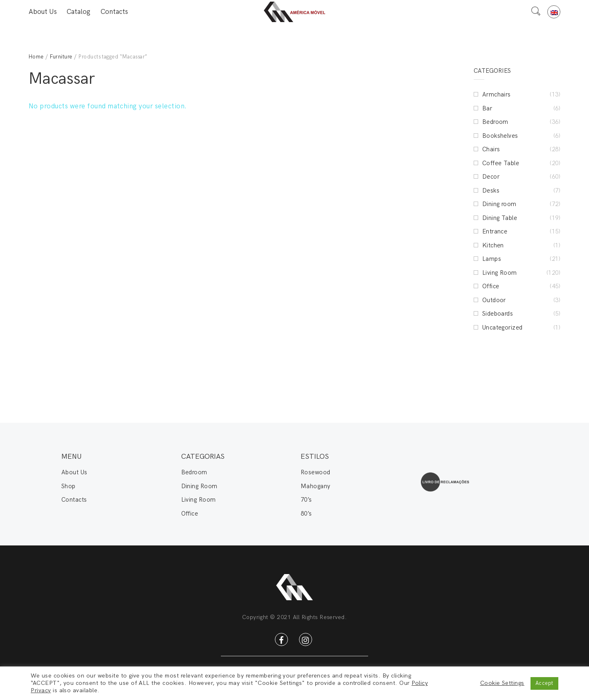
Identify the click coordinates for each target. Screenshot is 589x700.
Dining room (499, 204)
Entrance (495, 231)
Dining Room (199, 486)
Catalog (79, 12)
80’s (306, 514)
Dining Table (500, 218)
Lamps (492, 259)
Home (36, 57)
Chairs (491, 149)
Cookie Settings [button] (502, 683)
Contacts (114, 12)
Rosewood (316, 472)
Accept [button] (544, 683)
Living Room (500, 273)
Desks (491, 191)
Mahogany (316, 486)
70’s (306, 500)
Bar (487, 108)
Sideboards (498, 314)
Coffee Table (501, 163)
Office (491, 286)
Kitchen (493, 245)
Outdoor (494, 300)
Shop (69, 486)
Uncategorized (502, 328)
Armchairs (497, 94)
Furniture (61, 57)
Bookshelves (500, 136)
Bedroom (495, 122)
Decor (491, 177)
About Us (43, 12)
